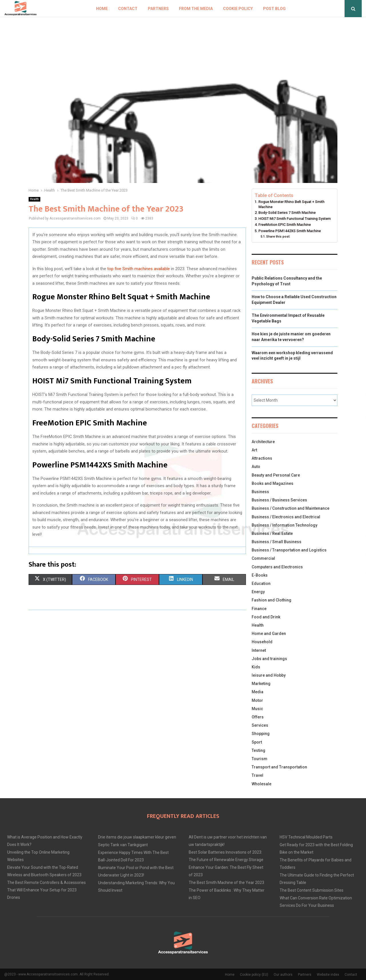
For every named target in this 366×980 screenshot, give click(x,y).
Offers (258, 717)
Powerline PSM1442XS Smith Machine (290, 231)
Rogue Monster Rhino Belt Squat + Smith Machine (292, 204)
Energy (258, 592)
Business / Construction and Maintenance (291, 508)
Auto (256, 467)
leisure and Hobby (269, 675)
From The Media (196, 9)
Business (260, 492)
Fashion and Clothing (271, 600)
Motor (257, 700)
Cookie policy (238, 9)
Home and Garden (269, 634)
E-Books (260, 575)
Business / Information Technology (285, 525)
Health (34, 199)
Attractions (262, 458)
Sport (257, 742)
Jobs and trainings (269, 659)
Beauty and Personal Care (276, 475)
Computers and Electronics (277, 567)
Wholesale (261, 784)
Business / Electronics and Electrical (286, 517)
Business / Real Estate (272, 533)
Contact (128, 9)
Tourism (259, 759)
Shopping (261, 734)
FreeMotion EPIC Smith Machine (285, 225)
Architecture (263, 442)
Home (102, 9)
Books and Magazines (272, 483)
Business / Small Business (277, 542)
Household (262, 642)
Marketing (261, 684)
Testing (258, 750)
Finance (259, 609)
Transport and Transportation (279, 767)
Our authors (283, 975)
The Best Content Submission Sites (312, 890)
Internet (259, 650)
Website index (328, 975)
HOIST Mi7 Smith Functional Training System (295, 219)
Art (254, 450)
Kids (256, 667)
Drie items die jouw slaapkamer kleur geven (137, 837)
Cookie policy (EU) (254, 975)
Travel (257, 775)
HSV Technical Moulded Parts (306, 837)
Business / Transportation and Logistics (289, 550)
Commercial (263, 558)
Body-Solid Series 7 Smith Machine (287, 213)
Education (261, 583)
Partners (158, 9)
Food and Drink (266, 617)
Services (260, 725)
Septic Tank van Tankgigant (123, 845)
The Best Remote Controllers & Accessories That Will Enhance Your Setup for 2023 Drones (46, 890)
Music (257, 709)
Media (257, 692)
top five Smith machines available (139, 269)
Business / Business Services (279, 500)
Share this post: (278, 236)
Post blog (274, 9)
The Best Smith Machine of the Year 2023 (226, 883)
